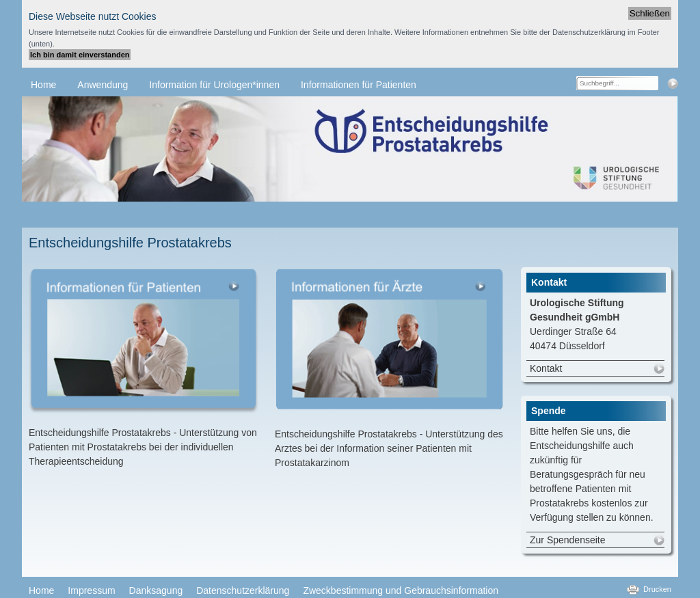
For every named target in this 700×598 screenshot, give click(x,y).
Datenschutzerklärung (243, 590)
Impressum (91, 590)
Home (41, 590)
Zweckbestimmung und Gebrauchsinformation (401, 590)
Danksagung (156, 590)
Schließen (650, 13)
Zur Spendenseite (568, 540)
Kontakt (546, 368)
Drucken (657, 589)
